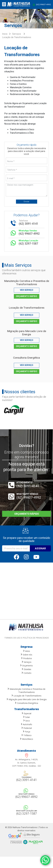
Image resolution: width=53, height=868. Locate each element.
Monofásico (27, 739)
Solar (26, 717)
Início (27, 651)
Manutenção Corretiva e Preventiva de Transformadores (27, 283)
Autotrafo (26, 724)
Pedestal (27, 728)
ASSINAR (40, 548)
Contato (26, 673)
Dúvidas (26, 669)
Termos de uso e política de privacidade (27, 638)
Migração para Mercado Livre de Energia (27, 333)
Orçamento (26, 665)
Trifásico (26, 735)
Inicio (5, 34)
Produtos (27, 658)
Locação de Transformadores (27, 308)
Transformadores (27, 709)
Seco (27, 721)
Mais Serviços (18, 265)
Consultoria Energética (26, 358)
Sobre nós (26, 654)
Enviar (26, 202)
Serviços (17, 34)
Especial (26, 713)
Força (26, 731)
